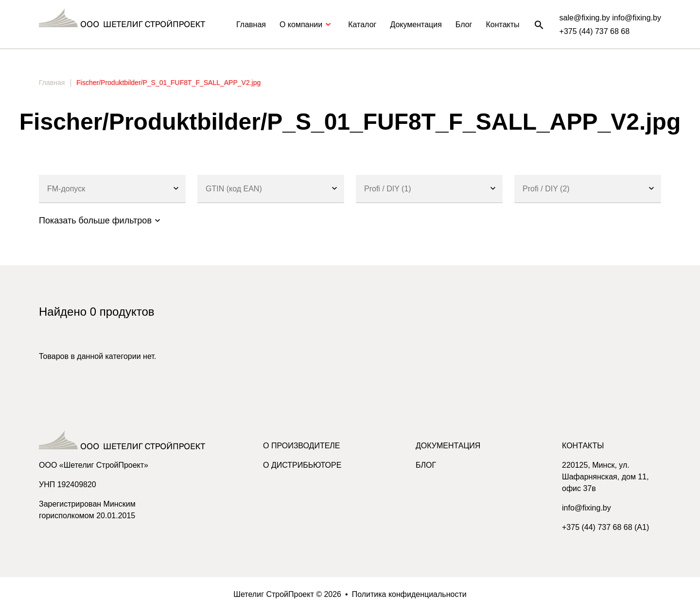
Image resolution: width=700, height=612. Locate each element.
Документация (416, 25)
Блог (464, 25)
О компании (307, 25)
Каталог (362, 25)
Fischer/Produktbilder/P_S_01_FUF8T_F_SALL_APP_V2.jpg (168, 83)
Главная (251, 25)
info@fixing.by (586, 508)
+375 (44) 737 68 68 (595, 31)
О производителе (302, 446)
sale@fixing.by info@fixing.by (610, 18)
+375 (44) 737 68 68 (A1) (605, 527)
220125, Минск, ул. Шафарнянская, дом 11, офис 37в (605, 477)
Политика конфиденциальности (409, 594)
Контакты (502, 25)
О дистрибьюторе (302, 465)
